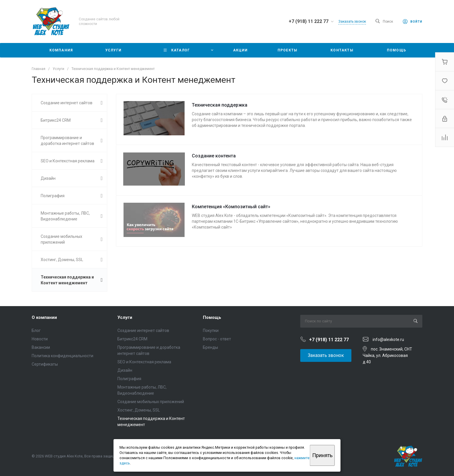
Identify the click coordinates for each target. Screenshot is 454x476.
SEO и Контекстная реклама (144, 362)
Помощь (212, 317)
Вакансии (41, 347)
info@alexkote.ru (388, 340)
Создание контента (214, 156)
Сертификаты (45, 364)
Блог (36, 330)
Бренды (210, 347)
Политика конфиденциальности (62, 356)
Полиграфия (129, 379)
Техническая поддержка (220, 105)
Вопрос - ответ (217, 339)
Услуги (125, 317)
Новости (40, 339)
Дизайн (125, 370)
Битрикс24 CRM (132, 339)
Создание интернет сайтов (143, 330)
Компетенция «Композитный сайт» (231, 207)
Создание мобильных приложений (151, 402)
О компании (44, 317)
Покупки (211, 330)
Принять (322, 455)
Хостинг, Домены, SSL (139, 410)
